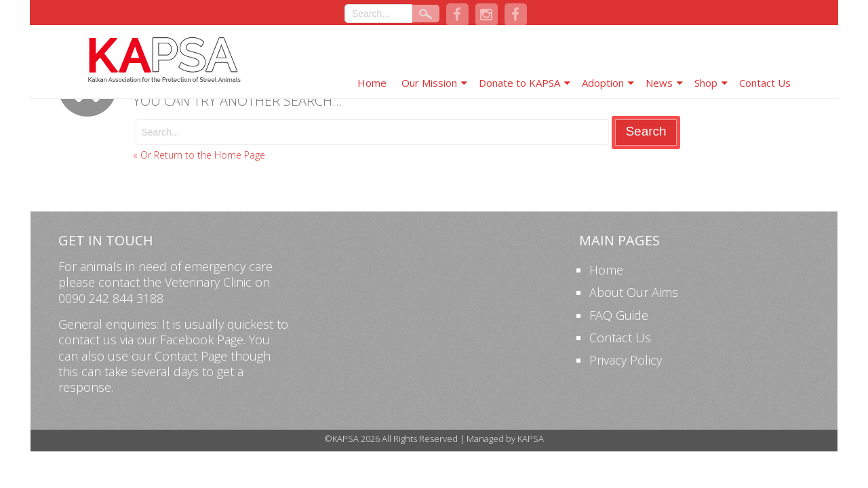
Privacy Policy (626, 360)
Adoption (603, 83)
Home (372, 83)
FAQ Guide (619, 315)
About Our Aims (634, 292)
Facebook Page (202, 340)
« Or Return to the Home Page (199, 155)
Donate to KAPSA (519, 83)
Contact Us (765, 83)
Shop (706, 83)
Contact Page (191, 356)
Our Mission (429, 83)
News (659, 83)
